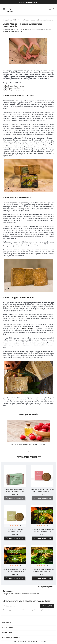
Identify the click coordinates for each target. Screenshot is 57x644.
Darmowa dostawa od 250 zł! (29, 2)
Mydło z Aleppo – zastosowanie (13, 90)
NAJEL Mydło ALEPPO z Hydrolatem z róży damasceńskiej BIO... (42, 490)
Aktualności (42, 29)
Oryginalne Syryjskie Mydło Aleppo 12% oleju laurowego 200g (15, 570)
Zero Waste (49, 29)
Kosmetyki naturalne (8, 31)
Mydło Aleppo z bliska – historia (13, 86)
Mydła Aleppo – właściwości (12, 88)
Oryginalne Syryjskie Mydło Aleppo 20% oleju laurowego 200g (42, 570)
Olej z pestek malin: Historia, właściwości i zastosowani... (29, 444)
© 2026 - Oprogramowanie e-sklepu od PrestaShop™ (29, 641)
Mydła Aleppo (27, 328)
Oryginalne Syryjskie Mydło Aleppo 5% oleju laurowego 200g (42, 530)
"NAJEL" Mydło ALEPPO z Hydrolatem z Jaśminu (15, 530)
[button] (27, 451)
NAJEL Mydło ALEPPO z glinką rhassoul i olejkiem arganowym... (15, 490)
